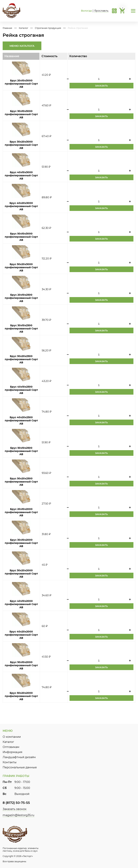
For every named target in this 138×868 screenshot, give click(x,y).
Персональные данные (20, 767)
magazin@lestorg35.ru (18, 815)
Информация (12, 752)
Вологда (86, 11)
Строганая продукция (48, 28)
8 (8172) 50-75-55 (16, 803)
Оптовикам (11, 747)
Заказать (101, 86)
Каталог (23, 28)
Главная (7, 28)
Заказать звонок (15, 809)
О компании (12, 737)
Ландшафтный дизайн (19, 757)
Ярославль (101, 11)
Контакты (10, 762)
